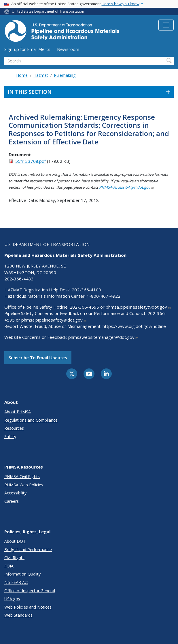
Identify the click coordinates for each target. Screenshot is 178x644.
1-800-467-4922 (104, 296)
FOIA (9, 566)
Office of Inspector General (30, 591)
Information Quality (22, 574)
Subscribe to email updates (38, 358)
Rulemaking (65, 75)
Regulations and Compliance (31, 420)
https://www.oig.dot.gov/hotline (134, 326)
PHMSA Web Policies (24, 485)
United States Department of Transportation (48, 11)
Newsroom (68, 49)
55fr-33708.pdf (31, 161)
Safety (10, 436)
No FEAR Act (16, 582)
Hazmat (41, 75)
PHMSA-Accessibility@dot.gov (127, 187)
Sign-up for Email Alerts (27, 49)
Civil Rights (14, 558)
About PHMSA (18, 412)
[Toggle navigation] (166, 25)
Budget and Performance (28, 550)
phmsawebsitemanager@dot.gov (103, 337)
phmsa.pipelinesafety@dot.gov (138, 307)
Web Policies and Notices (28, 607)
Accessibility (15, 493)
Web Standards (18, 615)
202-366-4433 (19, 279)
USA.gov (12, 599)
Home (22, 75)
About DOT (15, 541)
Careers (12, 501)
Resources (14, 428)
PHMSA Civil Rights (22, 476)
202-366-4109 (86, 290)
